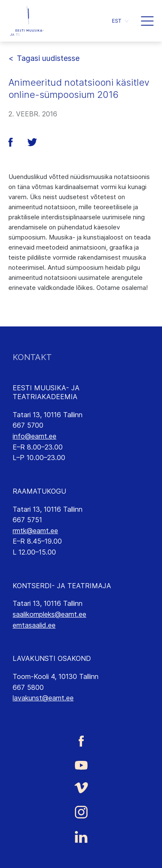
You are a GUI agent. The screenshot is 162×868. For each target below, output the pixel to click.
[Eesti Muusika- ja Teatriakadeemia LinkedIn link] (81, 837)
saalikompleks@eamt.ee (49, 614)
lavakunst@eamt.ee (43, 698)
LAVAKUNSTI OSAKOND (52, 658)
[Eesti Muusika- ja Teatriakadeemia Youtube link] (81, 764)
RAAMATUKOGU (39, 491)
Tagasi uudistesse (48, 58)
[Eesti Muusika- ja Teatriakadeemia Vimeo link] (81, 788)
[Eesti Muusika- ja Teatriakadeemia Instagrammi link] (81, 812)
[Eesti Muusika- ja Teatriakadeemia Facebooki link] (81, 741)
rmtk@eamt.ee (35, 531)
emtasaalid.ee (34, 625)
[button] (120, 21)
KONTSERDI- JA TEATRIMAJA (62, 586)
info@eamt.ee (35, 436)
